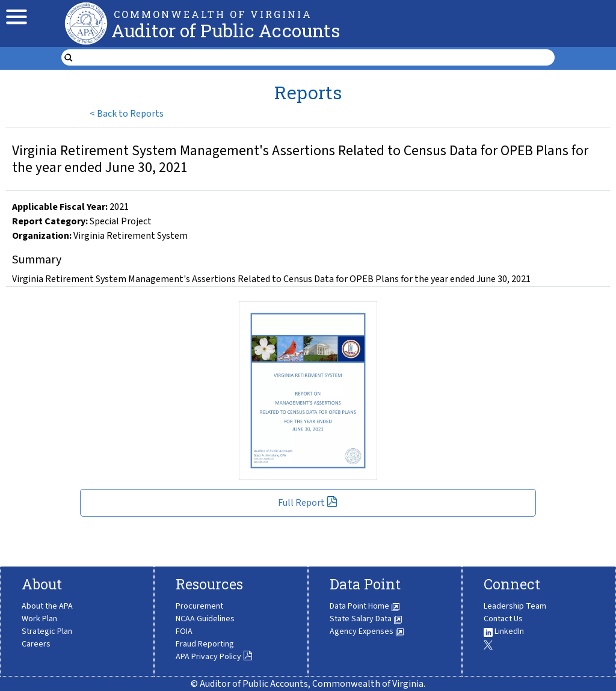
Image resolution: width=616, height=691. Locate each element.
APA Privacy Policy (214, 657)
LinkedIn (504, 631)
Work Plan (39, 619)
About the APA (47, 606)
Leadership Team (515, 606)
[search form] (315, 58)
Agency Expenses (367, 631)
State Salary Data (366, 619)
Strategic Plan (47, 631)
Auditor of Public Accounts (226, 30)
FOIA (184, 631)
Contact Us (503, 619)
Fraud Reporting (205, 644)
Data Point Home (365, 606)
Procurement (199, 606)
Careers (36, 644)
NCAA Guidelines (205, 619)
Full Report (308, 503)
